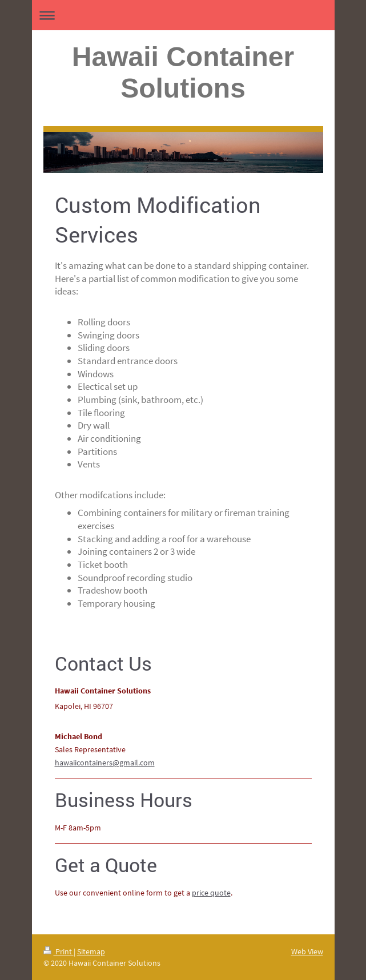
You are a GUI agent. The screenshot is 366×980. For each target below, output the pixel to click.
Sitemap (91, 951)
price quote (211, 893)
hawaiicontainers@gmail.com (105, 763)
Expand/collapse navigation (183, 15)
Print (59, 951)
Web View (307, 951)
